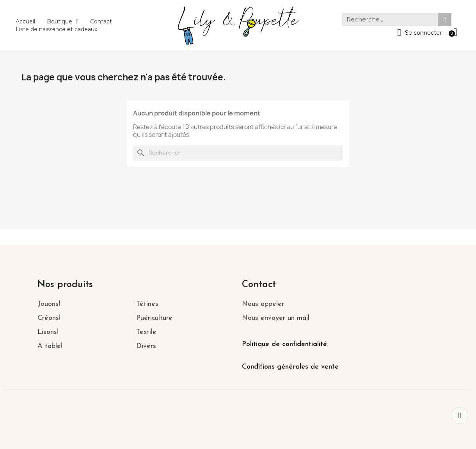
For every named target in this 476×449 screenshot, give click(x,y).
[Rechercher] (238, 153)
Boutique (63, 21)
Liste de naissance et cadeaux (56, 29)
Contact (101, 21)
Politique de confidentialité (284, 344)
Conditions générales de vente (290, 367)
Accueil (25, 21)
